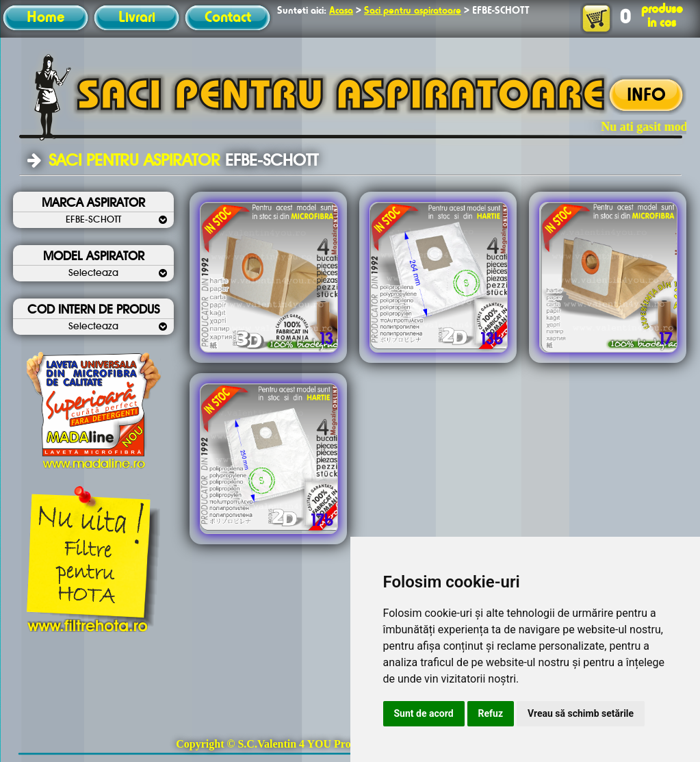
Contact (228, 18)
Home (46, 18)
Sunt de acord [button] (424, 713)
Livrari (137, 18)
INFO (646, 96)
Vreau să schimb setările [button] (581, 713)
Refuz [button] (491, 713)
